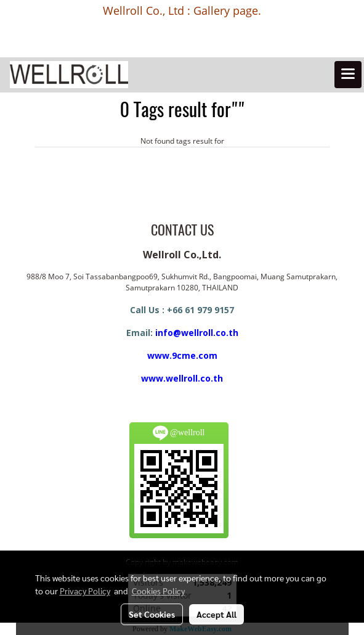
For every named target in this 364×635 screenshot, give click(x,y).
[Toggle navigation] (348, 75)
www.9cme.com (182, 355)
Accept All (216, 614)
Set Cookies (152, 614)
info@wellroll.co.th (197, 333)
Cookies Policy (158, 591)
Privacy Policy (85, 591)
